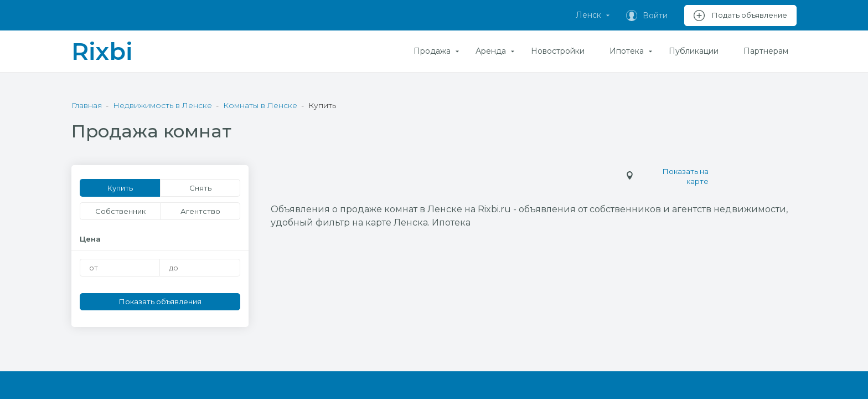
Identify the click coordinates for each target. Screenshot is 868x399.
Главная (87, 105)
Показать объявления (160, 301)
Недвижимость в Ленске (162, 105)
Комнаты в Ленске (260, 105)
